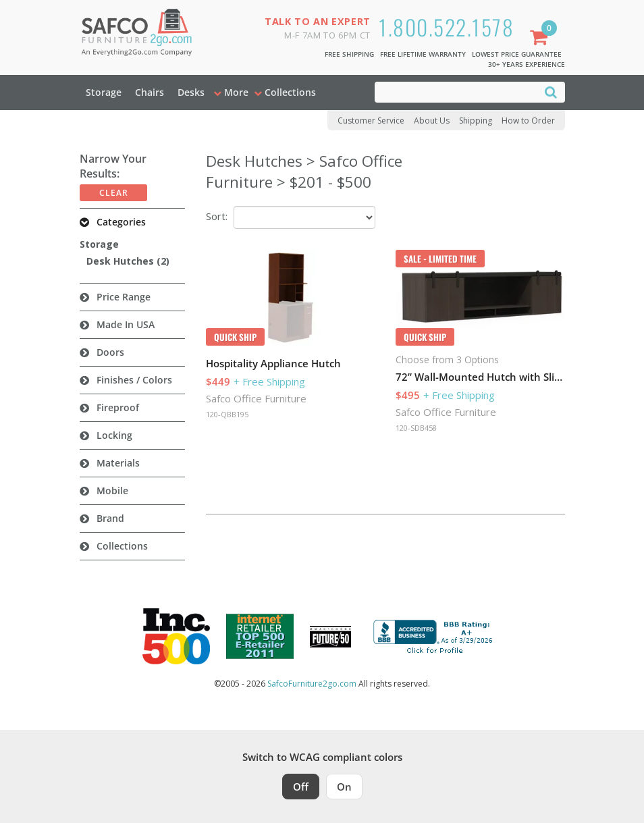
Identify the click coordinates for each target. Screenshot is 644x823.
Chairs (150, 92)
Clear (114, 193)
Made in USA (126, 324)
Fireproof (118, 407)
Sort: (217, 216)
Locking (114, 435)
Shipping (476, 121)
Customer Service (371, 121)
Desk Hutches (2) (128, 261)
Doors (110, 352)
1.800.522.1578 (446, 27)
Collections (122, 546)
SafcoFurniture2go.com (312, 684)
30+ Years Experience (527, 64)
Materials (118, 463)
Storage (104, 92)
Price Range (124, 297)
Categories (121, 222)
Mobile (112, 490)
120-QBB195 (227, 414)
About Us (432, 121)
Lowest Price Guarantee (517, 54)
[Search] (551, 91)
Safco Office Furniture (256, 398)
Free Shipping (349, 54)
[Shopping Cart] (541, 39)
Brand (110, 518)
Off (301, 787)
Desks (191, 92)
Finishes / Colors (134, 380)
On (344, 787)
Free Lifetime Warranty (423, 54)
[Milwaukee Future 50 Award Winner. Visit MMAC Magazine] (330, 637)
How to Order (528, 121)
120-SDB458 (416, 428)
